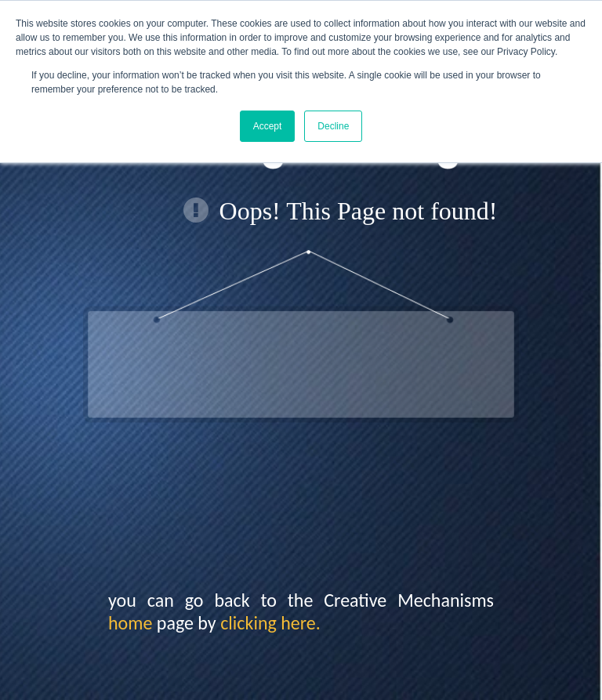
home (130, 623)
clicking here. (270, 623)
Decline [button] (333, 126)
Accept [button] (268, 126)
